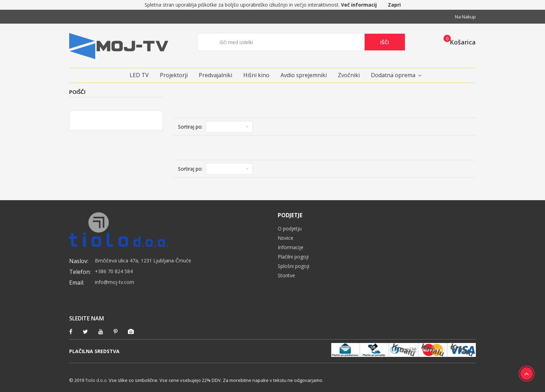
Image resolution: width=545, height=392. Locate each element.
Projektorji (174, 75)
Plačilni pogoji (293, 257)
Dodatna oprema (393, 75)
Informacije (291, 247)
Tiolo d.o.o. (96, 380)
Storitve (286, 275)
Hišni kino (256, 75)
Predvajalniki (215, 75)
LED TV (139, 75)
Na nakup (465, 17)
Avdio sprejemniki (304, 75)
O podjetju (290, 228)
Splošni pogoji (294, 266)
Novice (286, 238)
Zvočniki (349, 75)
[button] (458, 42)
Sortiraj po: (190, 127)
